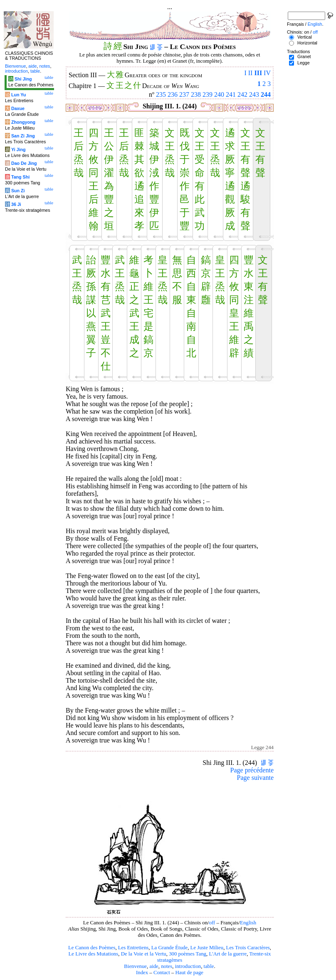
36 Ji (16, 204)
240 (219, 94)
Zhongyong (23, 122)
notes (167, 966)
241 (231, 94)
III (258, 73)
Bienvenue (135, 966)
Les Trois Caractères (248, 948)
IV (267, 73)
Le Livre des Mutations (93, 954)
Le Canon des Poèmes (92, 948)
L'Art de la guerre (228, 954)
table (209, 966)
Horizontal (307, 43)
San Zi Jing (23, 136)
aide (154, 966)
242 (242, 94)
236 (173, 94)
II (251, 73)
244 (266, 94)
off (212, 923)
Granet (304, 56)
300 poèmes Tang (188, 954)
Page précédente (252, 770)
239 (208, 94)
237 (184, 94)
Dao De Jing (24, 163)
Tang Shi (20, 177)
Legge (304, 63)
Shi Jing (23, 79)
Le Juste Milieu (207, 948)
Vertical (305, 37)
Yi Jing (19, 149)
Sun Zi (18, 191)
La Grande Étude (169, 948)
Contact (162, 973)
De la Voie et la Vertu (144, 954)
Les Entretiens (133, 948)
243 (254, 94)
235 (161, 94)
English (248, 923)
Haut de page (190, 973)
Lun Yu (19, 95)
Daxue (18, 108)
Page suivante (255, 778)
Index (142, 973)
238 (196, 94)
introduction (188, 966)
